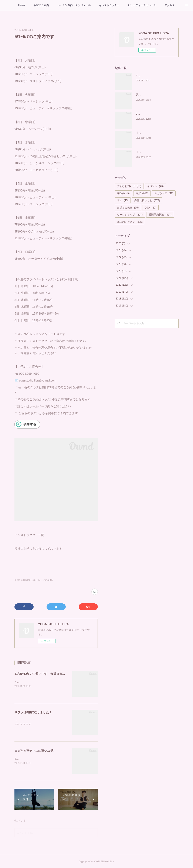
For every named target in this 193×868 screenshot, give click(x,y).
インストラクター (109, 5)
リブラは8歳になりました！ (35, 712)
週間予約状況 (160, 215)
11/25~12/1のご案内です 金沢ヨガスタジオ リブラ (50, 674)
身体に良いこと (147, 200)
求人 (123, 200)
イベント (155, 186)
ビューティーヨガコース (142, 5)
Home (22, 5)
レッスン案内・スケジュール (74, 5)
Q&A (150, 208)
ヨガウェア (164, 193)
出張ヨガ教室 (128, 208)
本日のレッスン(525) (43, 580)
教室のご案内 (41, 5)
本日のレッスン (130, 222)
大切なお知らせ (129, 186)
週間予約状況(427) (23, 580)
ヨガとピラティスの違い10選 (34, 751)
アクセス (170, 5)
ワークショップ (130, 215)
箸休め (123, 193)
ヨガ (142, 193)
